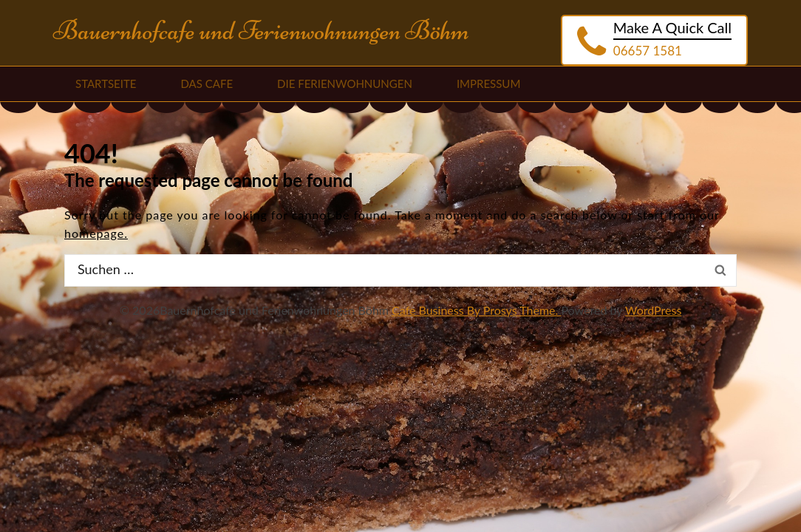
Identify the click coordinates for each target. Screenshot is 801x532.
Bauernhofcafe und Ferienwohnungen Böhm (261, 31)
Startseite (106, 83)
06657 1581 (648, 51)
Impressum (488, 83)
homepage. (96, 233)
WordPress (653, 310)
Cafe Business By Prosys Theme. (476, 310)
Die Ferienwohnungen (345, 83)
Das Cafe (207, 83)
